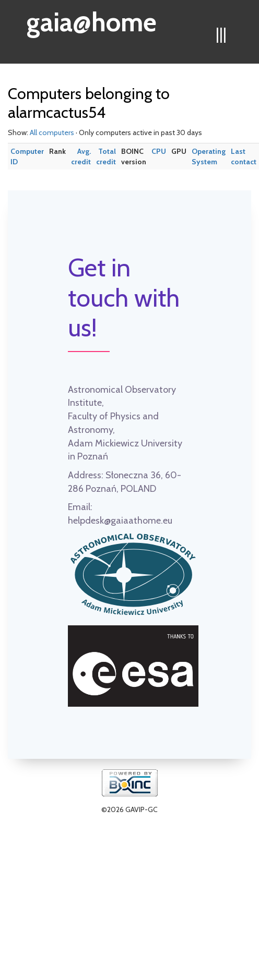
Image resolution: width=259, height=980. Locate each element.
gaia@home (92, 19)
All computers (52, 132)
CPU (159, 151)
